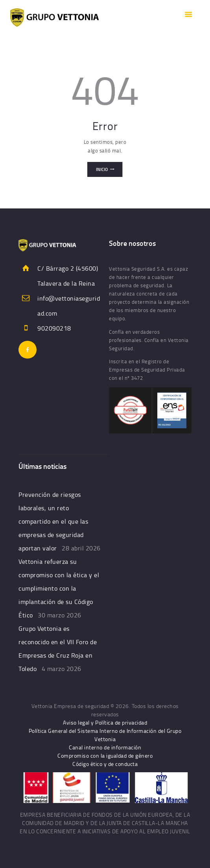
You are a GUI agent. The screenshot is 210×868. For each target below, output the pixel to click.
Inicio (102, 169)
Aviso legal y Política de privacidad (105, 722)
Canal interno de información (105, 747)
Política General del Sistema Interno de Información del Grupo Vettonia (105, 735)
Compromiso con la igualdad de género (105, 756)
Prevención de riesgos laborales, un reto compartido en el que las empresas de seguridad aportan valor (53, 521)
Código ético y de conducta (105, 764)
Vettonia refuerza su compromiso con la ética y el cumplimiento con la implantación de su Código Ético (59, 588)
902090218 (54, 328)
